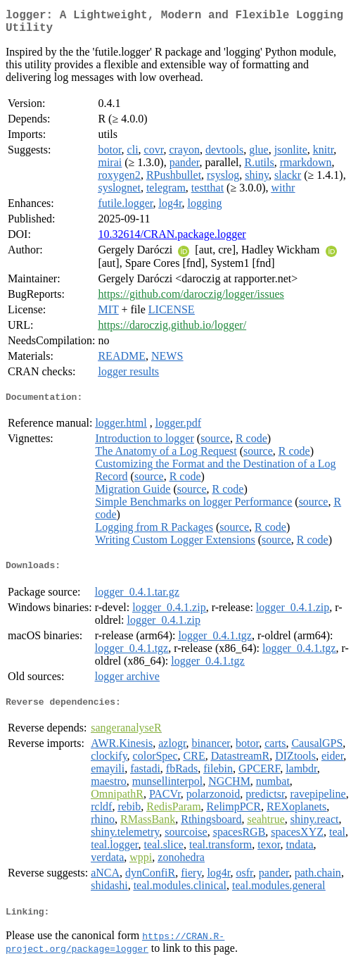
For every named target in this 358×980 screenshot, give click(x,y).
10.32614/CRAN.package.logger (172, 240)
